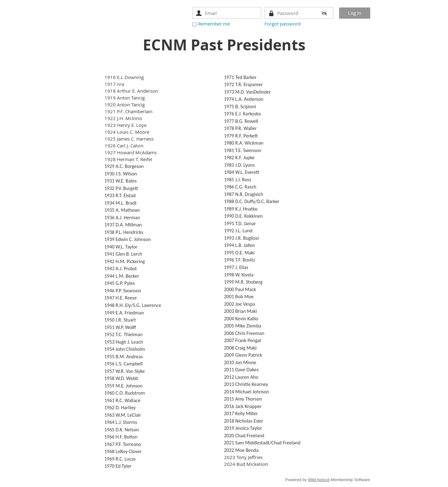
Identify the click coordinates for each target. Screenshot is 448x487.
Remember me (214, 24)
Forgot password (282, 24)
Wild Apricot (319, 480)
